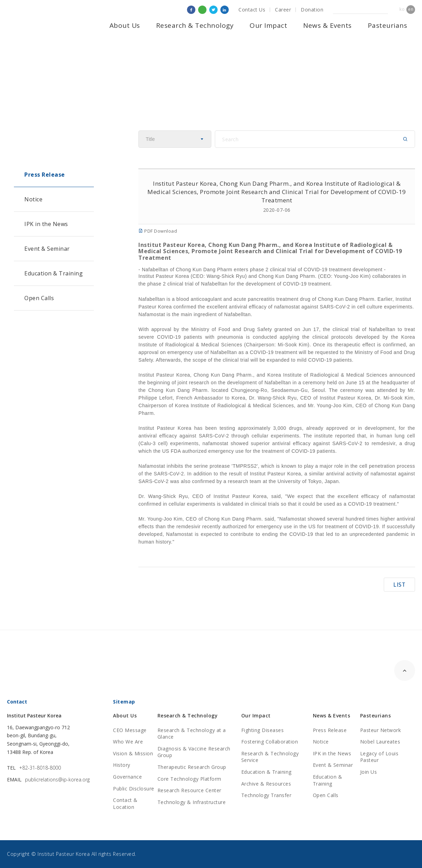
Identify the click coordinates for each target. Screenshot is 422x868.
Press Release (45, 175)
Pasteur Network (381, 730)
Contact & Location (125, 803)
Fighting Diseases (263, 730)
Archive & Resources (266, 784)
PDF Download (158, 231)
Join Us (369, 772)
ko (402, 9)
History (122, 765)
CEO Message (130, 730)
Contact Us (252, 10)
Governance (127, 777)
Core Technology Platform (189, 779)
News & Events (327, 25)
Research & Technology (195, 25)
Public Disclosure (134, 789)
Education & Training (54, 273)
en (411, 9)
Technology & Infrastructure (192, 802)
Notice (33, 199)
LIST (399, 585)
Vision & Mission (133, 753)
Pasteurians (388, 25)
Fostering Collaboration (270, 742)
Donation (312, 10)
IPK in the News (46, 224)
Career (283, 10)
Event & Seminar (47, 249)
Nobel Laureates (380, 742)
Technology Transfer (266, 795)
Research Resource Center (189, 790)
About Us (125, 25)
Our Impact (268, 25)
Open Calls (39, 298)
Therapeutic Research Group (192, 767)
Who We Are (128, 742)
